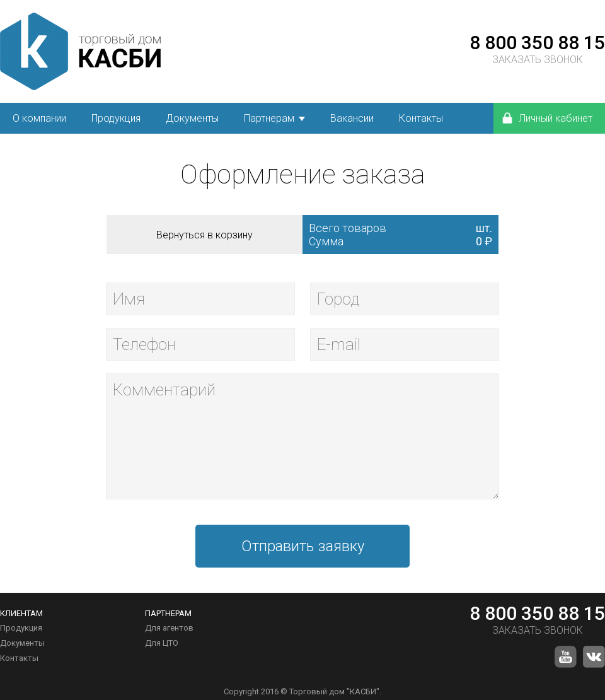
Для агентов (169, 628)
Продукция (21, 628)
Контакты (19, 658)
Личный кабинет (547, 118)
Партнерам (269, 118)
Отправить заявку (303, 546)
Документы (22, 643)
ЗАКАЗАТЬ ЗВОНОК (538, 60)
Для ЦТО (162, 643)
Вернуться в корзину (205, 235)
